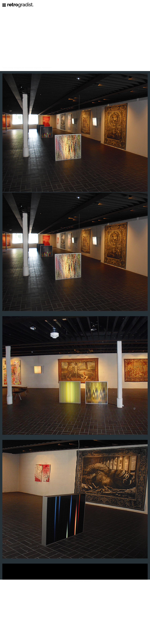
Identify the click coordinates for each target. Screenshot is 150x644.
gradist (20, 5)
